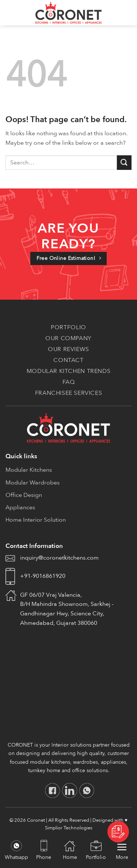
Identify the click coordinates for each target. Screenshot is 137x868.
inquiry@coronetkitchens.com (59, 558)
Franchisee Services (69, 393)
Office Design (24, 495)
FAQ (69, 382)
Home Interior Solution (36, 520)
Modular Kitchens (29, 470)
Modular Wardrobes (33, 483)
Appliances (20, 507)
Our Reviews (68, 349)
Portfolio (68, 327)
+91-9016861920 (43, 576)
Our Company (68, 338)
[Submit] (124, 162)
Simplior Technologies (69, 828)
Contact (68, 360)
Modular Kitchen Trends (68, 371)
